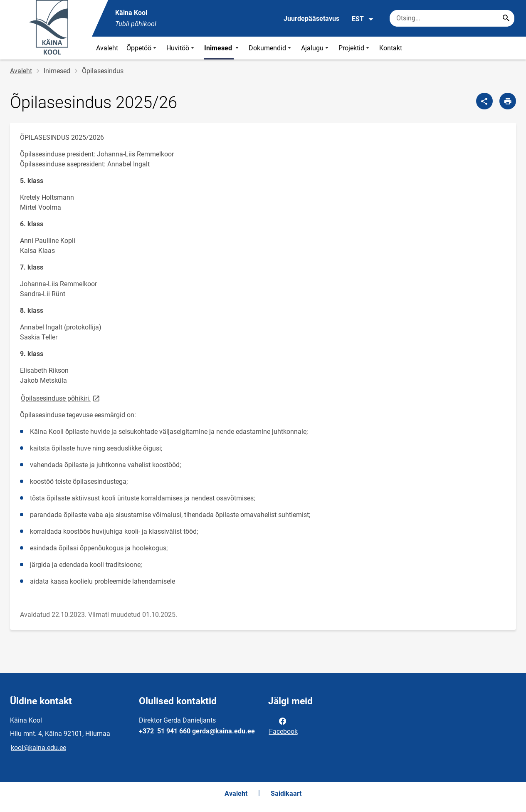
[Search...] (506, 18)
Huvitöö (181, 48)
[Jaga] (484, 101)
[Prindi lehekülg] (508, 101)
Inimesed (222, 48)
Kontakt (391, 48)
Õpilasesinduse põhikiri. (61, 398)
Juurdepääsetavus (311, 19)
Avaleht (107, 48)
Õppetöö (142, 48)
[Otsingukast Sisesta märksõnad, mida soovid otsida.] (452, 18)
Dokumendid (271, 48)
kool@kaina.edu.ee (38, 748)
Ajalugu (316, 48)
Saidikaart (286, 793)
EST (363, 19)
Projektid (355, 48)
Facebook (283, 725)
